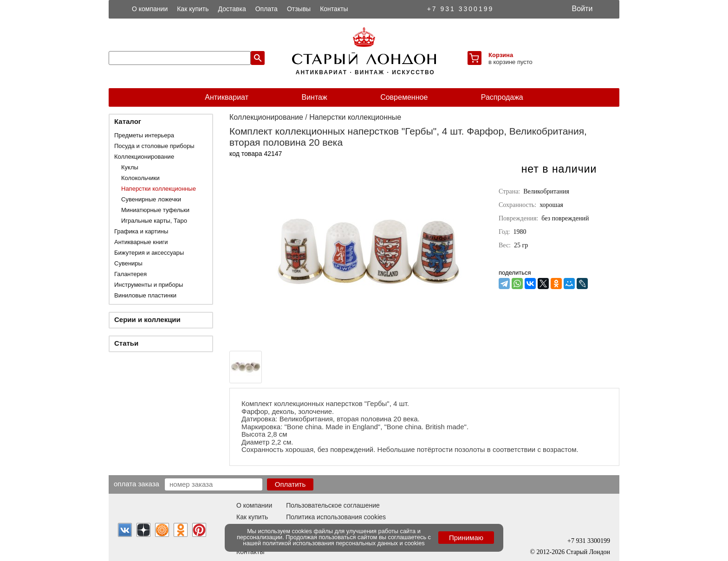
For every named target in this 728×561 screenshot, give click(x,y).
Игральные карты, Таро (154, 221)
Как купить (193, 9)
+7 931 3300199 (461, 9)
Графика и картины (141, 231)
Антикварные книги (141, 242)
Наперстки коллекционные (159, 189)
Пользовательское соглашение (333, 505)
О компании (150, 9)
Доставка (232, 9)
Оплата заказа (136, 484)
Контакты (334, 9)
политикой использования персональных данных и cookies (344, 543)
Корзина (501, 55)
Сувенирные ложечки (151, 199)
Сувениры (128, 263)
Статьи (126, 343)
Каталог (128, 121)
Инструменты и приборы (149, 285)
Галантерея (130, 274)
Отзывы (299, 9)
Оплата (266, 9)
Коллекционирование (144, 157)
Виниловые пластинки (145, 295)
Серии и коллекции (147, 319)
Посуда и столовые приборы (154, 146)
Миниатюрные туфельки (155, 210)
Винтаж (314, 97)
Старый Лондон (588, 552)
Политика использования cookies (336, 517)
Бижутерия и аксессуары (149, 253)
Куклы (130, 167)
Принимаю (466, 538)
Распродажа (502, 97)
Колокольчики (140, 178)
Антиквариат (227, 97)
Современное (404, 97)
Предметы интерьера (144, 135)
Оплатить (290, 484)
